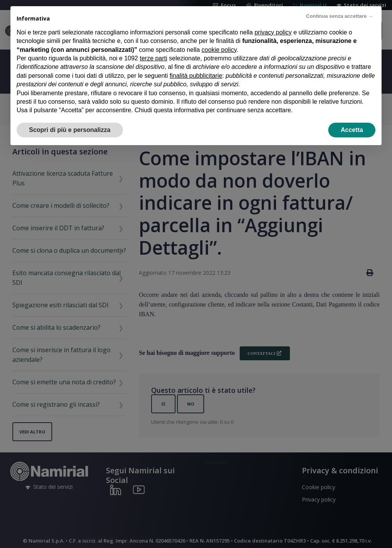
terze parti (153, 58)
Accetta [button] (352, 130)
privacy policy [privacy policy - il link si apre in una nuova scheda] (273, 32)
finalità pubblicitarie (196, 76)
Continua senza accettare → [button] (340, 16)
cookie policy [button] (219, 50)
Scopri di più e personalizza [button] (70, 130)
